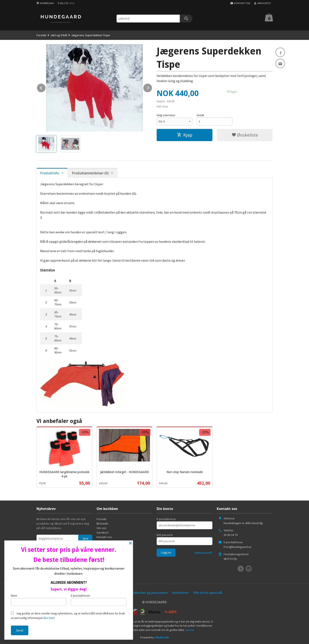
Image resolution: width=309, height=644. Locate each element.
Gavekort (103, 532)
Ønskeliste (245, 135)
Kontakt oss (104, 537)
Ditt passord (165, 535)
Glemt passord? (203, 553)
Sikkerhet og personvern (150, 593)
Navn (39, 600)
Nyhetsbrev (180, 593)
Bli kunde (102, 523)
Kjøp (185, 135)
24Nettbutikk (162, 637)
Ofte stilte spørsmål (208, 593)
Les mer (190, 630)
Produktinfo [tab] (50, 173)
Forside (41, 35)
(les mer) (49, 618)
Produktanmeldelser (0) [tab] (90, 173)
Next (152, 87)
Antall (200, 115)
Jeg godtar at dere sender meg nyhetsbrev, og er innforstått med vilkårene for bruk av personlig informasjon (68, 616)
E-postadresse (166, 519)
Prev (46, 87)
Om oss (101, 528)
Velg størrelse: (166, 115)
